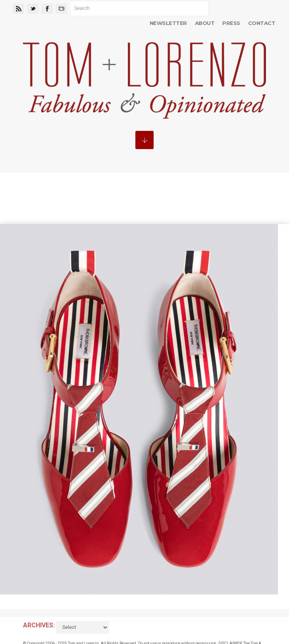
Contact (262, 23)
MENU (144, 140)
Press (231, 23)
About (205, 23)
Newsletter (168, 23)
